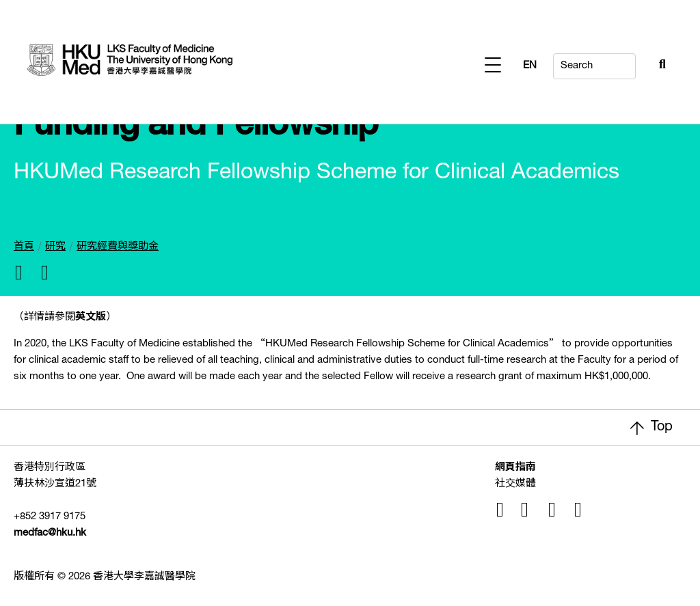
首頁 (24, 247)
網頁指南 (515, 468)
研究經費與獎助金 (118, 247)
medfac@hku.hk (50, 533)
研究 (55, 247)
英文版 (91, 317)
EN (659, 66)
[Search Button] (629, 63)
